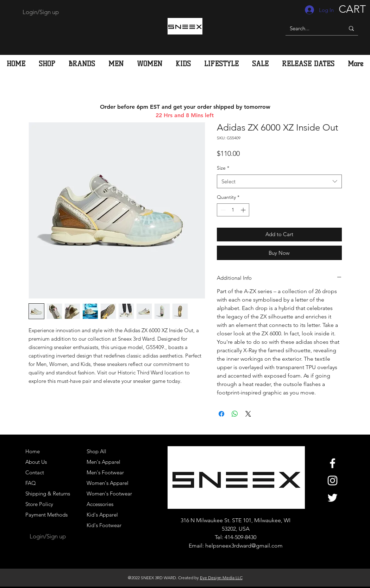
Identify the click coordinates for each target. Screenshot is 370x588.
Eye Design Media (217, 578)
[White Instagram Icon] (333, 480)
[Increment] (244, 210)
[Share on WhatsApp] (235, 414)
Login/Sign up (41, 12)
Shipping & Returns (48, 494)
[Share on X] (248, 414)
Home (33, 451)
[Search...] (310, 28)
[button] (116, 64)
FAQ (31, 483)
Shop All (96, 451)
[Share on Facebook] (221, 414)
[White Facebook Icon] (333, 463)
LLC (239, 578)
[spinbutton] (233, 210)
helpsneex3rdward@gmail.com (244, 546)
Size (223, 168)
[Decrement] (222, 210)
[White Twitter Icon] (333, 498)
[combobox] (279, 181)
